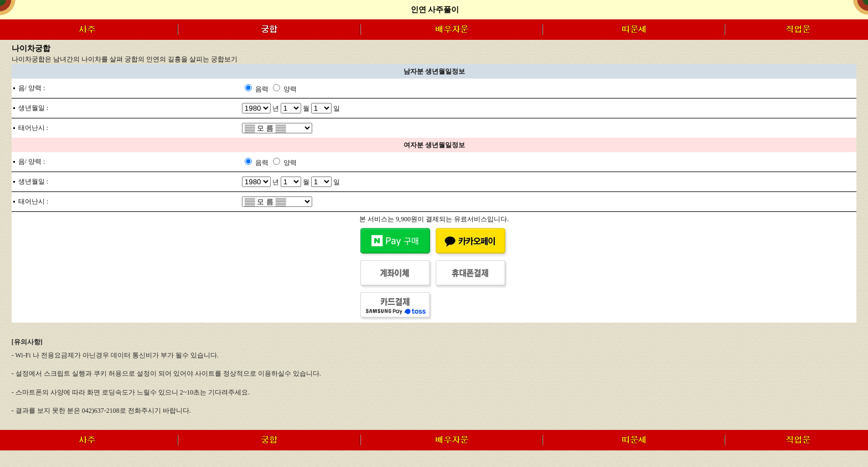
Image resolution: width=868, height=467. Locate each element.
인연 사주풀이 (435, 10)
